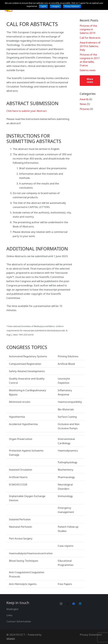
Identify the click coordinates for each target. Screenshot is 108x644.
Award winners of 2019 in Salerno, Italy (90, 46)
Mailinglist (12, 609)
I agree (43, 6)
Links (9, 615)
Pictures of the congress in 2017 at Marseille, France (90, 60)
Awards (84, 99)
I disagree (55, 6)
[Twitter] (67, 604)
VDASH (11, 639)
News (83, 104)
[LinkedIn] (80, 604)
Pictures (85, 109)
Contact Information (19, 621)
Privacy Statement (91, 635)
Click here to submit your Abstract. (27, 111)
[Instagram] (61, 604)
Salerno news (88, 70)
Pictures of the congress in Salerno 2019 (88, 29)
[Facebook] (74, 604)
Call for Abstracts (90, 38)
